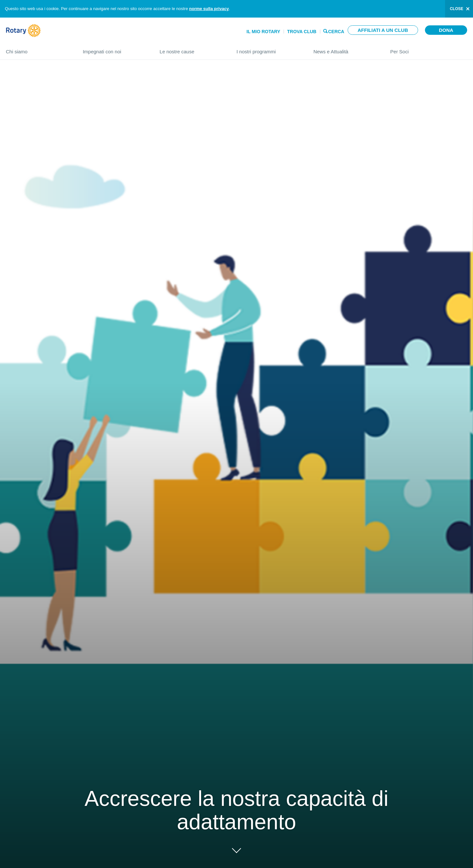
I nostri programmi (268, 49)
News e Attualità (345, 49)
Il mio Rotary (263, 32)
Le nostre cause (192, 49)
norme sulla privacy (209, 9)
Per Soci (429, 49)
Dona (446, 30)
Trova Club (302, 32)
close (457, 9)
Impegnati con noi (115, 49)
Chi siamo (38, 49)
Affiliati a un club (383, 30)
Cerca (336, 31)
